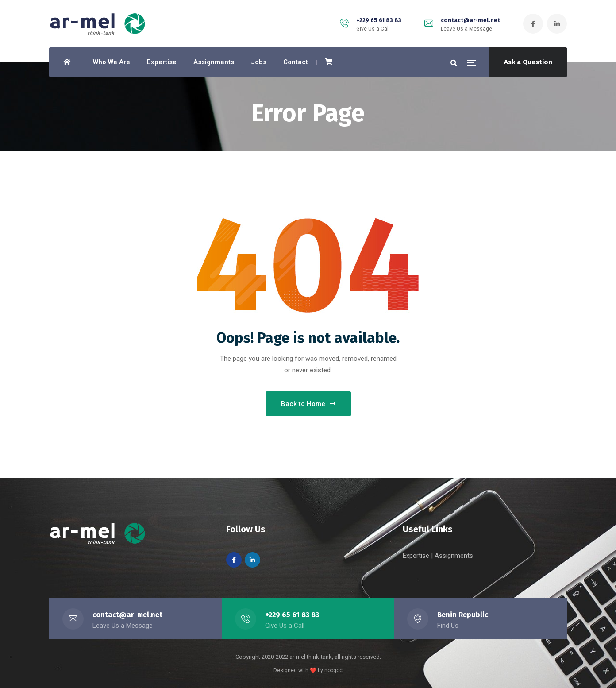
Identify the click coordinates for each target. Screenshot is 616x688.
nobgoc (333, 670)
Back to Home (308, 404)
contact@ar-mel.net (470, 20)
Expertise (417, 556)
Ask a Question (528, 62)
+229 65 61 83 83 (379, 20)
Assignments (454, 556)
